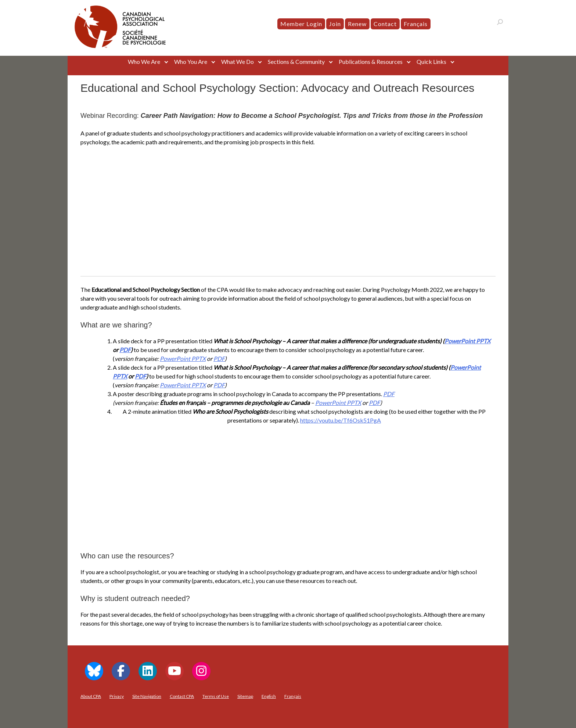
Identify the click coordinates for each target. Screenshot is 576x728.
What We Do (237, 61)
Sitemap (245, 696)
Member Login (301, 24)
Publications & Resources (371, 61)
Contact (385, 24)
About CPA (91, 696)
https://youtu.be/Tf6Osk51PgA (341, 420)
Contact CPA (182, 696)
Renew (357, 24)
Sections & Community (296, 61)
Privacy (117, 696)
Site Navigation (147, 696)
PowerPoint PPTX (467, 341)
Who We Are (144, 61)
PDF (125, 350)
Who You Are (191, 61)
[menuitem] (416, 24)
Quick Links (431, 61)
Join (335, 24)
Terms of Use (216, 696)
